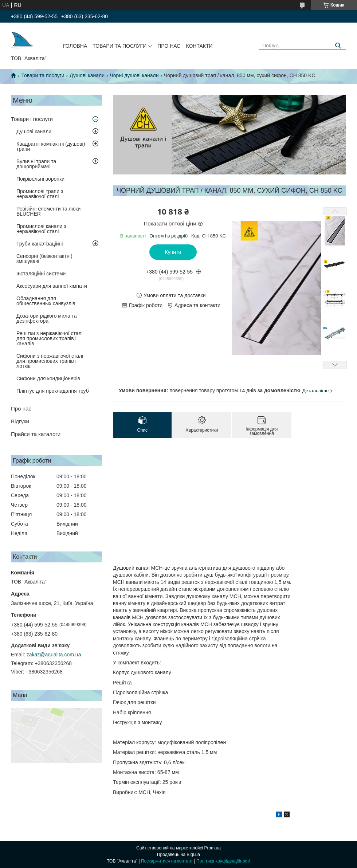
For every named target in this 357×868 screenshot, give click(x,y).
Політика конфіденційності (223, 861)
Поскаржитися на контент (167, 861)
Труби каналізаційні (40, 244)
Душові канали (87, 75)
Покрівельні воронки (40, 179)
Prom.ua (213, 848)
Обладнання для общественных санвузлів (46, 301)
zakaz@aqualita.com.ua (54, 655)
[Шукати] (338, 46)
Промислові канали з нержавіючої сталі (41, 229)
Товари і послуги (32, 119)
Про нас (169, 46)
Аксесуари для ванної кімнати (52, 286)
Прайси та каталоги (36, 434)
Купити (173, 252)
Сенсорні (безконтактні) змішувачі (44, 259)
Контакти (199, 46)
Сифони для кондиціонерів (48, 378)
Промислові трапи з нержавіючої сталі (40, 194)
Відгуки (20, 421)
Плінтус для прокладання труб (53, 391)
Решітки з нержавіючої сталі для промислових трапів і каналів (50, 338)
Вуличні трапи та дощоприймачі (36, 164)
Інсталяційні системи (41, 274)
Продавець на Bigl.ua (178, 855)
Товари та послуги (119, 46)
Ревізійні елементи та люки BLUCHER (48, 211)
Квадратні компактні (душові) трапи (51, 146)
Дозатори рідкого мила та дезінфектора (47, 318)
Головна (75, 46)
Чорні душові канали (134, 75)
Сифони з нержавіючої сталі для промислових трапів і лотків (50, 361)
